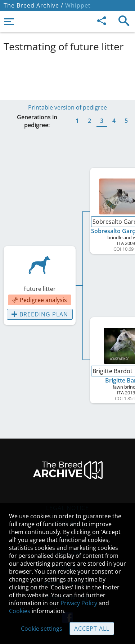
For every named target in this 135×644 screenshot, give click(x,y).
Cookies (20, 611)
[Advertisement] (67, 75)
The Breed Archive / (33, 5)
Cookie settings (42, 629)
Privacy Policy (79, 603)
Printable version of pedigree (67, 107)
